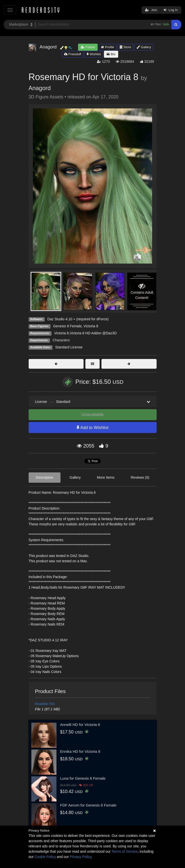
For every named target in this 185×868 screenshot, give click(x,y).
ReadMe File (45, 704)
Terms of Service (125, 851)
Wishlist (94, 54)
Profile (107, 47)
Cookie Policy (45, 857)
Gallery (144, 47)
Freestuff (73, 54)
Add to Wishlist (93, 428)
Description (44, 477)
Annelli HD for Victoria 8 (80, 725)
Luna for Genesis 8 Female (83, 778)
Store (126, 47)
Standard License (69, 347)
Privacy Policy (81, 857)
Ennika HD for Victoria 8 (80, 751)
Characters (61, 340)
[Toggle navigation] (10, 10)
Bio (111, 54)
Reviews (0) (140, 477)
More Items (106, 477)
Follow (88, 47)
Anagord (40, 88)
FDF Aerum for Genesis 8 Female (88, 805)
